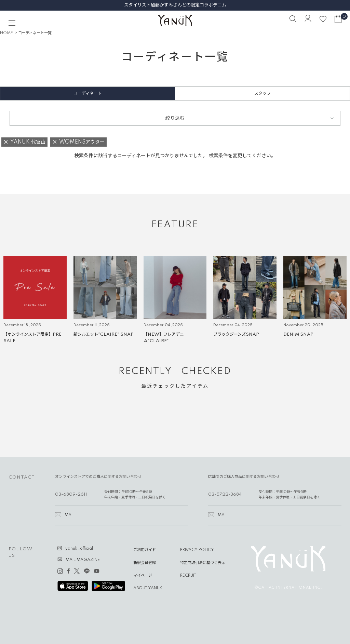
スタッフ (262, 93)
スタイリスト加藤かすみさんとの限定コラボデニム (175, 5)
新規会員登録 (145, 563)
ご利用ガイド (145, 550)
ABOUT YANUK (148, 588)
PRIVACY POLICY (197, 550)
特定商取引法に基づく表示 (203, 563)
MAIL (70, 515)
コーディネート (88, 93)
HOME (6, 33)
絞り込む (175, 118)
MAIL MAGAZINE (83, 560)
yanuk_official (79, 549)
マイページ (143, 576)
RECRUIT (188, 576)
